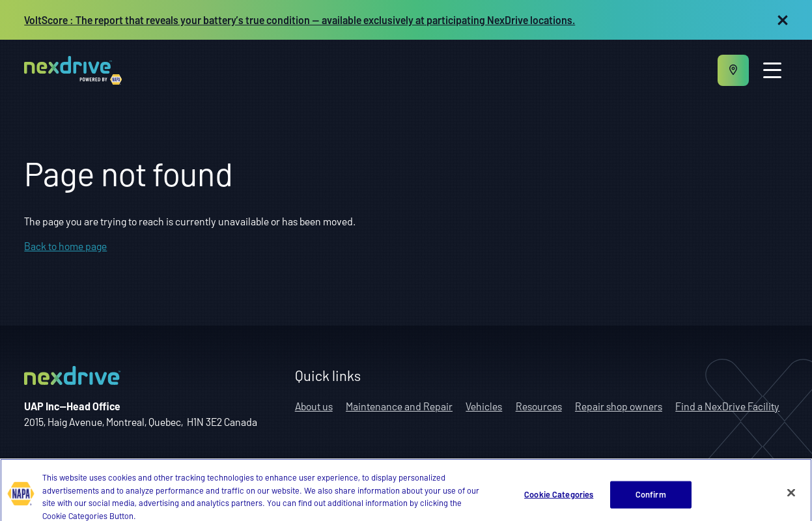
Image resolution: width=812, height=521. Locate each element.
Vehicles (484, 406)
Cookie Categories (559, 502)
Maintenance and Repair (399, 406)
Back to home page (65, 246)
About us (314, 406)
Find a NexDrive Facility (727, 406)
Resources (539, 406)
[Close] (791, 501)
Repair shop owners (619, 406)
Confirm (651, 502)
